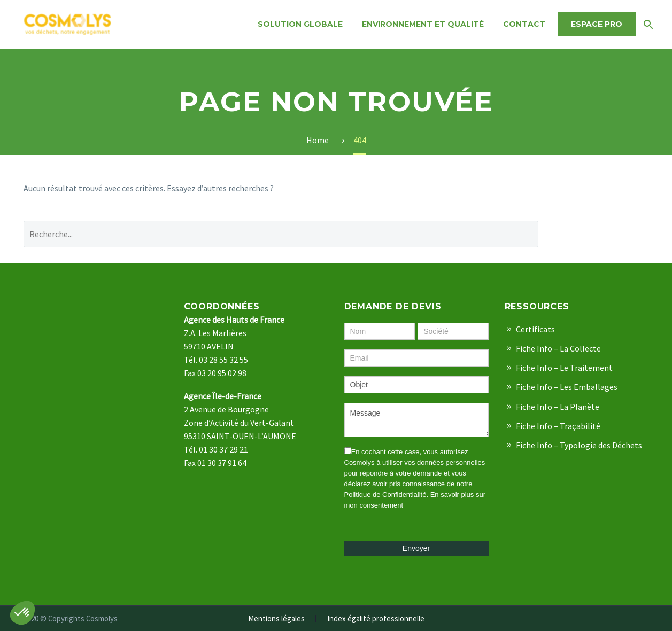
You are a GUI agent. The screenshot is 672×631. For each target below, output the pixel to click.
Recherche (602, 234)
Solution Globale (300, 24)
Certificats (535, 329)
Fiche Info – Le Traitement (564, 368)
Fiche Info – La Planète (558, 407)
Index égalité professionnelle (376, 619)
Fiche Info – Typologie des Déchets (579, 445)
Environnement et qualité (423, 24)
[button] (22, 613)
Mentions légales (276, 619)
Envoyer (416, 548)
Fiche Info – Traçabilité (558, 426)
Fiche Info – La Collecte (558, 348)
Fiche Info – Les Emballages (567, 387)
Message (416, 420)
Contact (524, 24)
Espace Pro (597, 24)
